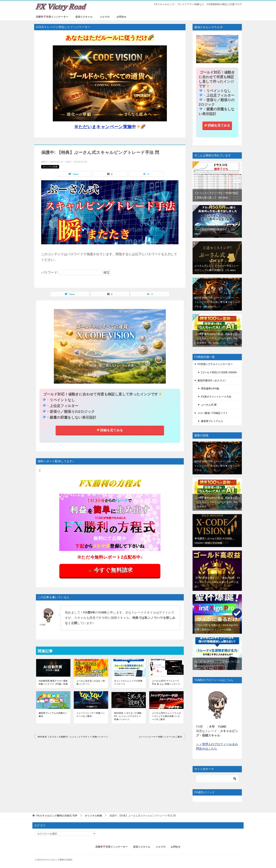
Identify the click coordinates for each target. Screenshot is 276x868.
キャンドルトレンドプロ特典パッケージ (128, 682)
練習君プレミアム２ (212, 421)
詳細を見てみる (110, 430)
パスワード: (71, 272)
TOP (57, 816)
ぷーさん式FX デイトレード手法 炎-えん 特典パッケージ (166, 682)
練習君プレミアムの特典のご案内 (53, 715)
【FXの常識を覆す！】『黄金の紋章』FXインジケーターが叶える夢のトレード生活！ (217, 582)
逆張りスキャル (84, 17)
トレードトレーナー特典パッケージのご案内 (91, 715)
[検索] (217, 779)
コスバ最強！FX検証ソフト (213, 413)
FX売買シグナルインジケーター (215, 364)
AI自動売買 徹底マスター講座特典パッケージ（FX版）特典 (53, 682)
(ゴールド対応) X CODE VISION (219, 372)
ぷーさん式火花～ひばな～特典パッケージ (91, 682)
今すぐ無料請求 (110, 571)
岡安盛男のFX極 (210, 389)
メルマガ (105, 17)
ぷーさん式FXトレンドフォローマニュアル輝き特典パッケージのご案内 (166, 716)
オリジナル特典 (50, 167)
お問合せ (121, 17)
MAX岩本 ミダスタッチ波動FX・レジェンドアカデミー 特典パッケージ (128, 716)
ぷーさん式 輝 (209, 405)
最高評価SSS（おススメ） (212, 380)
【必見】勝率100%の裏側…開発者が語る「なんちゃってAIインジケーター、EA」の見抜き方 (217, 338)
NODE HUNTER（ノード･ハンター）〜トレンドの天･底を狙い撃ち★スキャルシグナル (217, 302)
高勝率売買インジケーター (52, 17)
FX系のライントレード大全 (216, 397)
